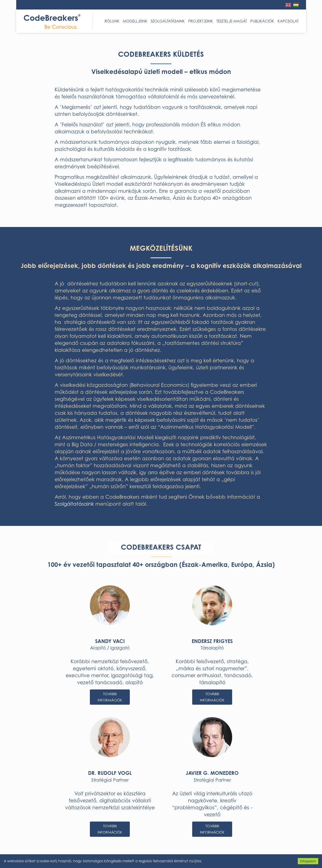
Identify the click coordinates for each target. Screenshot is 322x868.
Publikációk (262, 21)
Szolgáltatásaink (168, 21)
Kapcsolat (288, 21)
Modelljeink (135, 21)
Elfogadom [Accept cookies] (308, 861)
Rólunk (112, 21)
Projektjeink (201, 21)
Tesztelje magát (232, 21)
